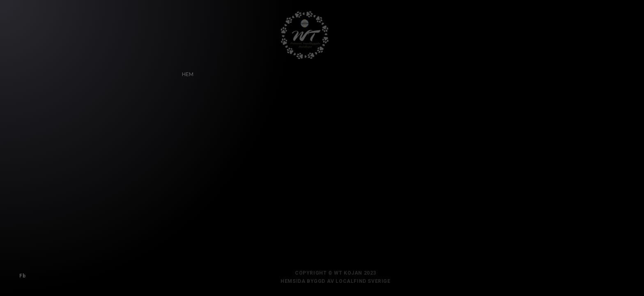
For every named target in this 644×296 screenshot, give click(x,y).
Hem (186, 73)
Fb (21, 275)
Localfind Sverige (367, 281)
